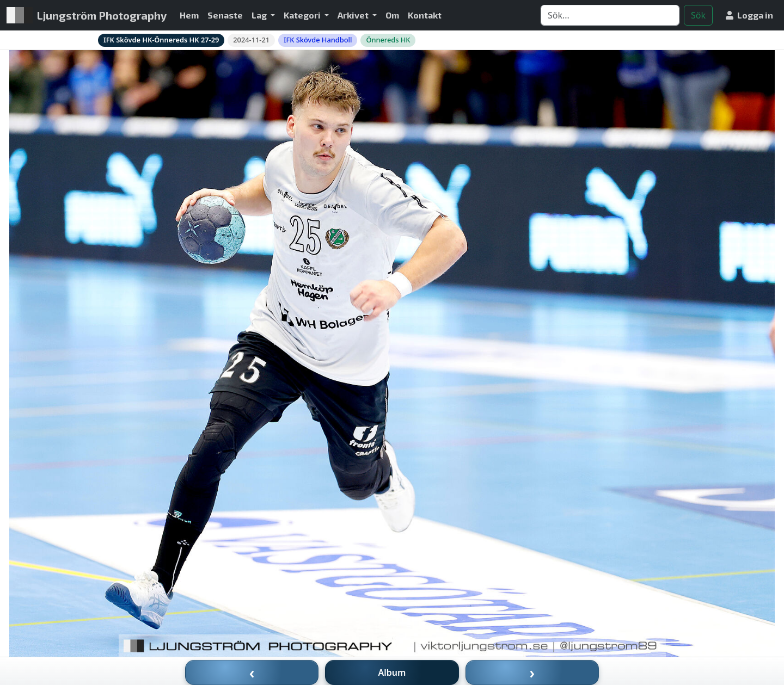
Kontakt (425, 15)
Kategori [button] (303, 15)
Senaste (225, 15)
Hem (189, 15)
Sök (698, 15)
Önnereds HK (388, 40)
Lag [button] (260, 15)
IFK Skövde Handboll (318, 40)
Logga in (749, 15)
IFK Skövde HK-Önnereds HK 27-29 (161, 40)
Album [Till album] (392, 672)
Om (392, 15)
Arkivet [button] (354, 15)
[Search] (610, 15)
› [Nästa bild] (532, 672)
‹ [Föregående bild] (252, 672)
